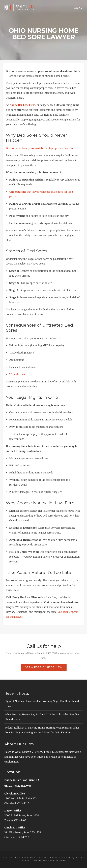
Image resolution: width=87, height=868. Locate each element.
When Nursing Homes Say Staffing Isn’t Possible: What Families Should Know (42, 717)
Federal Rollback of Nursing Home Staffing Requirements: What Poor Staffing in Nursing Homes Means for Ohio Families (42, 730)
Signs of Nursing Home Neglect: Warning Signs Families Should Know (42, 704)
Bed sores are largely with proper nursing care (40, 148)
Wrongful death (18, 374)
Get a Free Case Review (44, 667)
